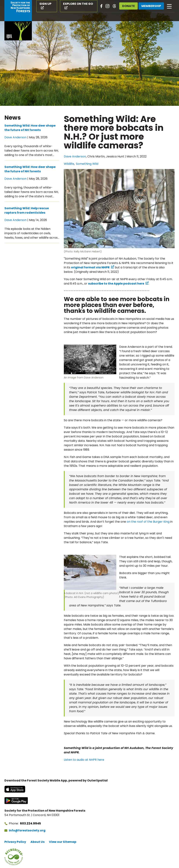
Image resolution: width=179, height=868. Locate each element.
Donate (128, 6)
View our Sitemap (63, 842)
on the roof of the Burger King (148, 522)
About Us (38, 842)
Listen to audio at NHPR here (84, 760)
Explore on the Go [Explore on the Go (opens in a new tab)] (78, 4)
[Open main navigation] (169, 6)
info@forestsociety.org (27, 830)
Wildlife (69, 164)
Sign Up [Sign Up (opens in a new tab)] (45, 4)
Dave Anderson (75, 156)
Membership (151, 6)
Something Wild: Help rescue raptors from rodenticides (27, 210)
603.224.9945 (30, 823)
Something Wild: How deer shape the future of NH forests (30, 128)
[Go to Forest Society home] (18, 20)
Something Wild (87, 164)
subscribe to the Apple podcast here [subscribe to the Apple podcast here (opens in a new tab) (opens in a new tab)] (116, 284)
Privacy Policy (15, 842)
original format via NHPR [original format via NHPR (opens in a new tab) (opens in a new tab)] (90, 267)
